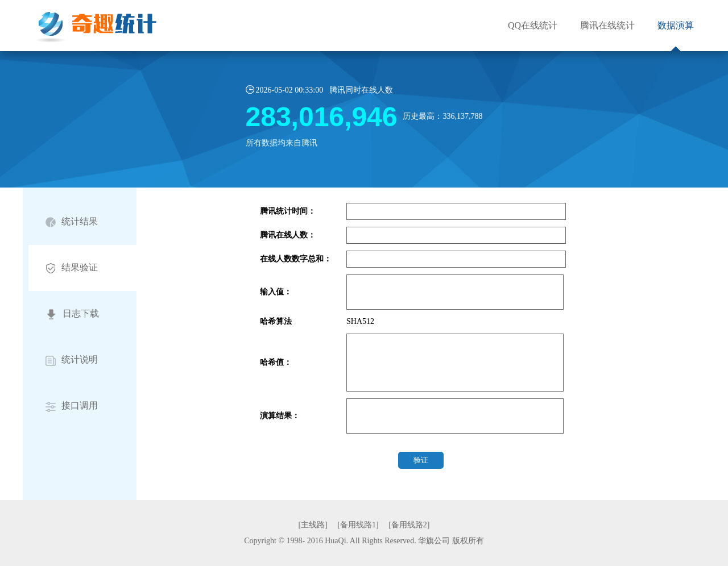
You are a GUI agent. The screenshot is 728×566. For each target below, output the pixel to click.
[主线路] (313, 525)
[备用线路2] (409, 525)
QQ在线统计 (533, 25)
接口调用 (72, 406)
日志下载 (72, 314)
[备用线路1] (358, 525)
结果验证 (72, 268)
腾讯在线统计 (607, 25)
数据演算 (676, 25)
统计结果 (72, 222)
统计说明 (72, 360)
